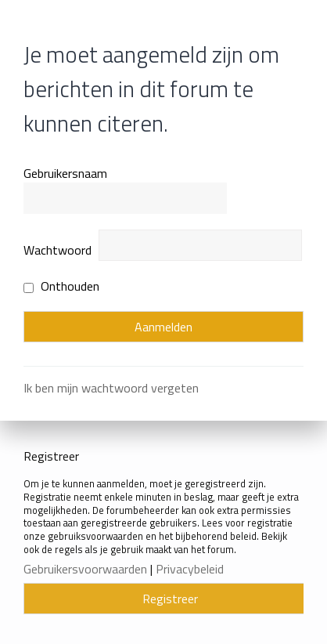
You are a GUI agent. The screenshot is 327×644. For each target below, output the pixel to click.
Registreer (170, 599)
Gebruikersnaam (65, 173)
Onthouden (61, 286)
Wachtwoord (57, 250)
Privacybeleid (190, 569)
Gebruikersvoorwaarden (85, 569)
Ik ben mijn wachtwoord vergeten (111, 388)
